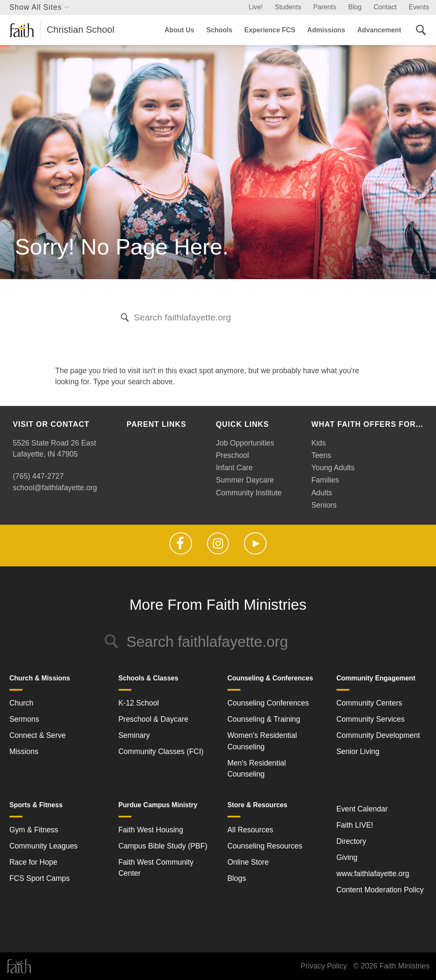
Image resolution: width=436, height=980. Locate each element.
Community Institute (249, 493)
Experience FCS (270, 30)
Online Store (248, 862)
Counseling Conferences (268, 703)
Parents (325, 7)
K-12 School (139, 703)
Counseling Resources (265, 846)
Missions (24, 751)
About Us (179, 30)
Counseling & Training (264, 719)
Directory (351, 841)
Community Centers (369, 703)
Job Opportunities (245, 443)
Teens (321, 455)
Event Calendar (362, 809)
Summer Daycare (245, 480)
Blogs (237, 878)
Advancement (379, 30)
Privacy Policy (324, 966)
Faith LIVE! (355, 825)
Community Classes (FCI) (161, 751)
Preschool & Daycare (153, 719)
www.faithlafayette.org (373, 874)
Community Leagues (44, 846)
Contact (385, 7)
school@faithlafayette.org (55, 488)
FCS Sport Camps (40, 878)
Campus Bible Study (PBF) (163, 846)
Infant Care (234, 468)
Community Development (378, 735)
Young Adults (333, 468)
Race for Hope (33, 862)
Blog (355, 7)
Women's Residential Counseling (262, 741)
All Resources (250, 830)
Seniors (324, 505)
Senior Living (358, 751)
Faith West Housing (151, 830)
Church (21, 703)
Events (419, 7)
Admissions (326, 30)
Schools (219, 30)
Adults (322, 493)
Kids (318, 443)
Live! (256, 7)
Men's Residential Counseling (257, 769)
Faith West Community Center (156, 868)
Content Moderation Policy (380, 890)
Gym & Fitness (34, 830)
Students (288, 7)
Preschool (232, 455)
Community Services (370, 719)
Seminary (134, 735)
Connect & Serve (37, 735)
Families (325, 480)
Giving (347, 857)
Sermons (24, 719)
